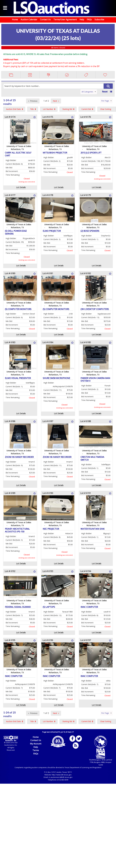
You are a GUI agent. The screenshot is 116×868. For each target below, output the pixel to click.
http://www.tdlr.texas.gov (62, 775)
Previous (34, 101)
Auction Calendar (29, 19)
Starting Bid (67, 109)
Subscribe (99, 19)
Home (15, 19)
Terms (36, 750)
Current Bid (86, 109)
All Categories (89, 92)
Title (32, 109)
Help (82, 19)
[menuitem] (14, 109)
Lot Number (48, 109)
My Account (36, 744)
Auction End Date (13, 109)
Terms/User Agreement (65, 19)
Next (55, 101)
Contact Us (45, 19)
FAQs (89, 19)
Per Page (106, 101)
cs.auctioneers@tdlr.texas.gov (61, 777)
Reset (105, 92)
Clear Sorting (106, 109)
